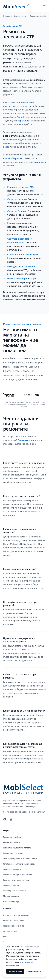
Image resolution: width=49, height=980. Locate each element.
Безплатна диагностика (14, 920)
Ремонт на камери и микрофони (18, 875)
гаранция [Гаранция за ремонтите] (23, 121)
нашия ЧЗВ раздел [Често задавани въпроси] (13, 158)
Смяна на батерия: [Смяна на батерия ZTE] (17, 211)
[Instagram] (11, 819)
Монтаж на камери (12, 896)
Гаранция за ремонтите (14, 926)
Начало (7, 16)
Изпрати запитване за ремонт (16, 915)
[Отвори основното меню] (44, 6)
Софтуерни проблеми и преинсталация (21, 858)
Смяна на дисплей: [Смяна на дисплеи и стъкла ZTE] (17, 199)
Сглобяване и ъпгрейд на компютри (19, 864)
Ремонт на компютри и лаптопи (17, 848)
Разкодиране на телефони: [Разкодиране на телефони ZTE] (21, 267)
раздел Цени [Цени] (19, 143)
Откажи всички (34, 971)
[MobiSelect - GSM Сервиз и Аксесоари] (16, 6)
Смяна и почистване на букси (16, 880)
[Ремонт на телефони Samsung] (33, 395)
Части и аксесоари (11, 901)
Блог (5, 937)
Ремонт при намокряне (14, 853)
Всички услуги (20, 16)
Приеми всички (15, 971)
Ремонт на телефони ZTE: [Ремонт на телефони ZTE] (21, 187)
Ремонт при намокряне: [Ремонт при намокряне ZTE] (20, 223)
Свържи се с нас (26, 440)
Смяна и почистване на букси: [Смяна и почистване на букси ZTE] (23, 255)
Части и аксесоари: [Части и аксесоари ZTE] (17, 279)
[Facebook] (5, 819)
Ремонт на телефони (40, 16)
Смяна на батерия (11, 885)
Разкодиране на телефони (15, 891)
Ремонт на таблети (11, 842)
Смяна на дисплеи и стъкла (15, 869)
